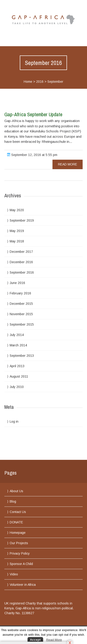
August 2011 (19, 376)
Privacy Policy (20, 553)
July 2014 (17, 335)
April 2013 (17, 366)
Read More (54, 640)
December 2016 (21, 262)
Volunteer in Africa (23, 585)
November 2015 (21, 314)
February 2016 (20, 293)
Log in (14, 421)
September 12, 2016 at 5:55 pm (32, 155)
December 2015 (21, 304)
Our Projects (19, 543)
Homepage (18, 533)
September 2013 (22, 356)
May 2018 (17, 241)
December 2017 (21, 252)
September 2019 (22, 220)
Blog (13, 501)
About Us (16, 491)
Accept (35, 640)
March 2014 (18, 345)
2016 (40, 82)
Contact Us (18, 512)
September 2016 (22, 272)
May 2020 (17, 210)
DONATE (16, 522)
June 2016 (17, 283)
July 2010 (17, 387)
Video (14, 574)
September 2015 (22, 324)
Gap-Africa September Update (33, 114)
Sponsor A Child (21, 564)
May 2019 (17, 231)
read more (68, 164)
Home (28, 82)
